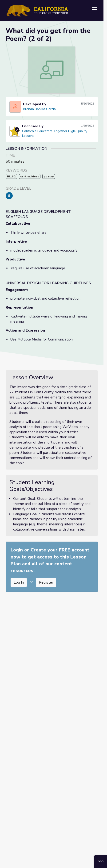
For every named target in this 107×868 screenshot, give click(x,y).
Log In (19, 582)
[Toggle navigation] (94, 10)
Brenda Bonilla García (39, 109)
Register (46, 582)
